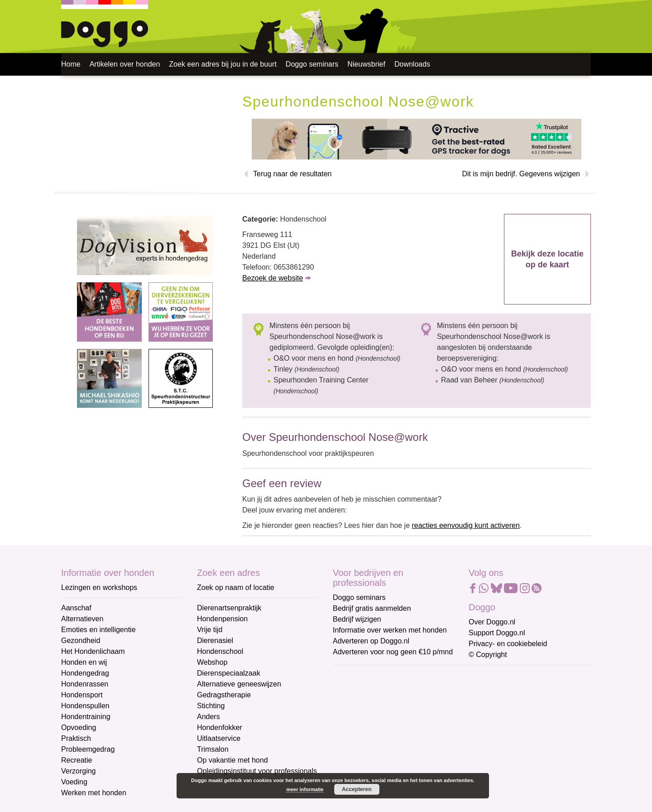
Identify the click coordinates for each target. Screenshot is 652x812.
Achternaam (353, 736)
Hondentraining (86, 717)
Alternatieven (82, 619)
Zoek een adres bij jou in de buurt (223, 64)
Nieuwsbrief (366, 64)
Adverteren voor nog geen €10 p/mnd (393, 652)
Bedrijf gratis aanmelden (372, 608)
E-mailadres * (355, 676)
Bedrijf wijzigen (357, 619)
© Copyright (488, 655)
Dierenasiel (215, 640)
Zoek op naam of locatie (236, 587)
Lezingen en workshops (99, 587)
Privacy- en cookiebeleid (508, 644)
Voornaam (350, 706)
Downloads (412, 64)
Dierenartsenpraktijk (229, 608)
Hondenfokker (220, 727)
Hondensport (82, 695)
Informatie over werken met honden (390, 630)
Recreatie (77, 760)
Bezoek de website (273, 278)
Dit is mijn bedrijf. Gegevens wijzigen (521, 174)
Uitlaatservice (219, 738)
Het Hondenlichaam (93, 651)
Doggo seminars (312, 64)
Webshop (212, 662)
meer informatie (305, 789)
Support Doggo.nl (497, 633)
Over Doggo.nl (492, 622)
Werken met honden (94, 793)
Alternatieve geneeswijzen (239, 684)
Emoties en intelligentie (98, 630)
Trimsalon (213, 749)
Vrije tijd (210, 630)
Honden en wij (84, 662)
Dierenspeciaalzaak (229, 673)
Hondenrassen (85, 684)
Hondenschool (220, 651)
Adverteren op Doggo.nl (371, 641)
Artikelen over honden (125, 64)
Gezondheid (81, 640)
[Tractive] (417, 138)
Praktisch (76, 738)
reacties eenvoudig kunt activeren (465, 525)
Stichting (211, 706)
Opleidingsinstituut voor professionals (257, 771)
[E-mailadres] (397, 690)
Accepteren (357, 789)
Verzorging (79, 771)
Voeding (74, 782)
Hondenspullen (85, 706)
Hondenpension (222, 619)
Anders (209, 717)
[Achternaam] (397, 750)
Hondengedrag (85, 673)
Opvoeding (79, 727)
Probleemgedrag (88, 749)
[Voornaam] (397, 720)
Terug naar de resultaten (292, 174)
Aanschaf (76, 608)
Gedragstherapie (224, 695)
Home (71, 64)
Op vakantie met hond (233, 760)
